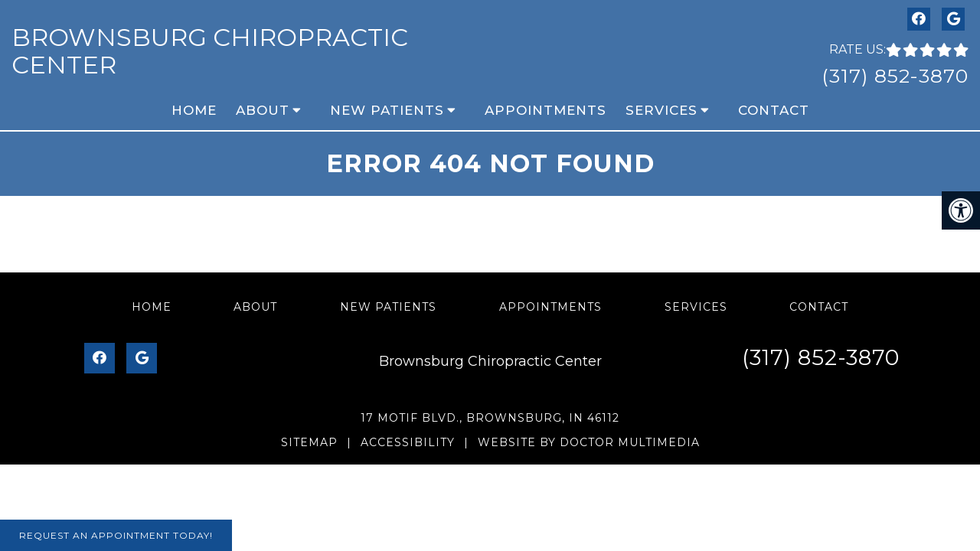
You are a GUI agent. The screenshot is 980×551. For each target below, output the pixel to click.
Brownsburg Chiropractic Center (210, 51)
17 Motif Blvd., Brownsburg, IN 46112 (490, 418)
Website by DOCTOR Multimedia (589, 442)
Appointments (546, 110)
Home (194, 110)
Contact (774, 110)
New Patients (387, 110)
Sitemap (309, 442)
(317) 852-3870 (895, 76)
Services (661, 110)
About (263, 110)
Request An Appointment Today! (116, 535)
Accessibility (408, 442)
